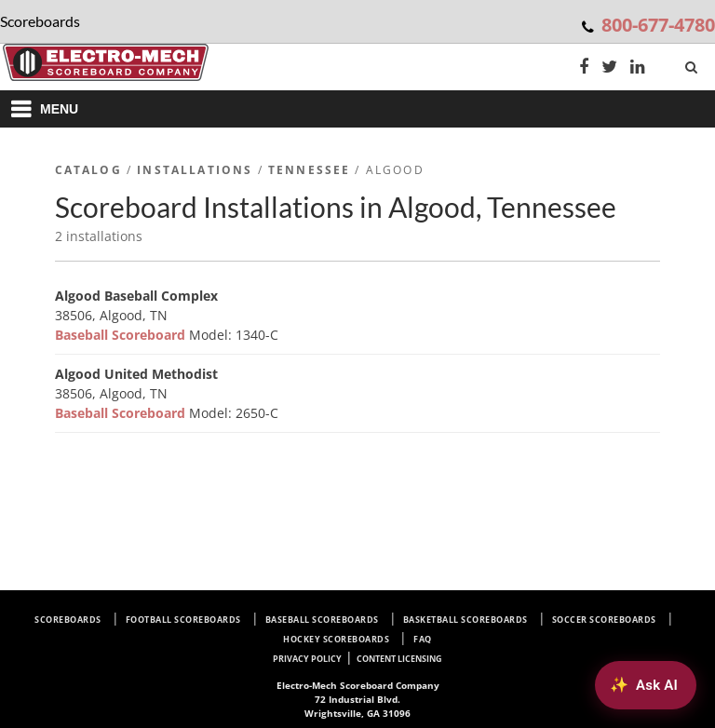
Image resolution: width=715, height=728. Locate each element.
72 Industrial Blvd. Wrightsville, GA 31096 (358, 699)
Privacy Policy (307, 659)
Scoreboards (68, 620)
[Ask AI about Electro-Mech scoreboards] (646, 685)
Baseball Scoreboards (322, 620)
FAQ (423, 639)
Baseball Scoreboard (122, 335)
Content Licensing (399, 659)
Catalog (88, 170)
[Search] (693, 63)
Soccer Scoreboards (604, 620)
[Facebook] (584, 68)
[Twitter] (609, 68)
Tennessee (309, 170)
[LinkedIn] (638, 68)
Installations (195, 170)
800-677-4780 (658, 25)
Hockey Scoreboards (336, 639)
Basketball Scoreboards (465, 620)
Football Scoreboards (183, 620)
